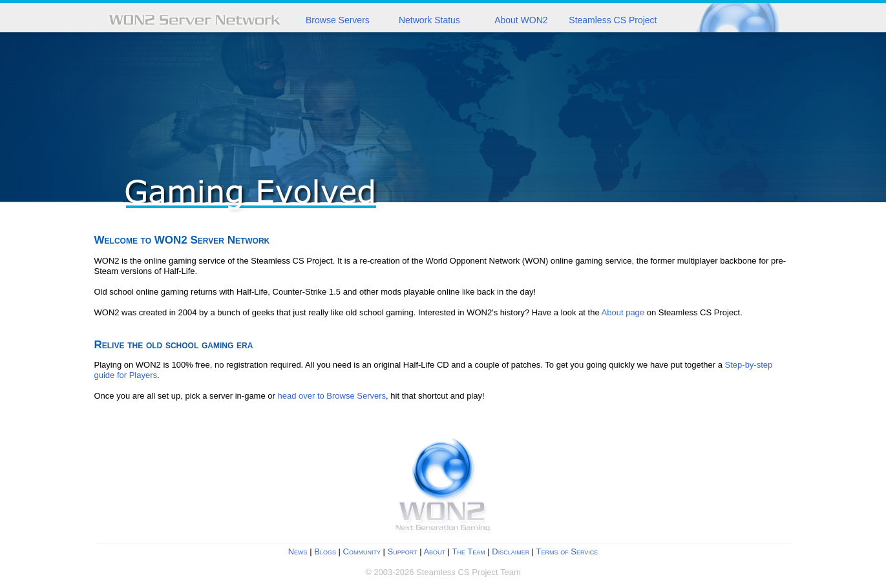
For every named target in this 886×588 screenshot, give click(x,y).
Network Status (429, 20)
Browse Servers (338, 20)
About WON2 (521, 20)
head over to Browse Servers (332, 396)
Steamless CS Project (613, 20)
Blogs (325, 551)
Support (403, 551)
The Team (468, 551)
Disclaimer (511, 551)
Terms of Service (567, 551)
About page (623, 312)
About (434, 551)
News (298, 551)
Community (362, 551)
